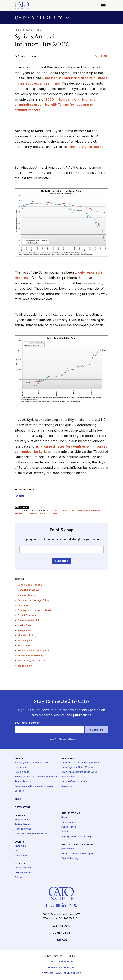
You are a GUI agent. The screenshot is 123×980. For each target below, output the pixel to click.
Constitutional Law (28, 590)
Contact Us (61, 933)
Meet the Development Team (31, 834)
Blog (18, 799)
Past (17, 851)
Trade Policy (25, 666)
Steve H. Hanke (27, 56)
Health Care (25, 625)
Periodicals (70, 759)
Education (23, 605)
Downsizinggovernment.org (61, 973)
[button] (61, 17)
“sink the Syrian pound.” (86, 147)
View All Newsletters (62, 739)
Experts (20, 864)
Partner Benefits (24, 824)
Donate (20, 816)
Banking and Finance (30, 585)
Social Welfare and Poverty (33, 650)
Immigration (24, 630)
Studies (66, 832)
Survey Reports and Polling (77, 837)
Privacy (62, 940)
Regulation (24, 646)
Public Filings (69, 827)
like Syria (40, 452)
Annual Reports (23, 782)
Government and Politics (32, 620)
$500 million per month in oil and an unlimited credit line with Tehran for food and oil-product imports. (55, 105)
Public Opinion (26, 640)
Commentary (69, 822)
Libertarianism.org (62, 962)
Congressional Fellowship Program (34, 786)
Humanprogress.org (61, 968)
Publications (71, 814)
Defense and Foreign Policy (33, 600)
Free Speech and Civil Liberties (35, 610)
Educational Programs (78, 845)
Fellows (19, 877)
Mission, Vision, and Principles (31, 763)
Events (20, 842)
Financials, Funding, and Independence (36, 777)
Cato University (70, 858)
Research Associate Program (78, 854)
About (19, 759)
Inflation (20, 496)
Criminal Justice (27, 595)
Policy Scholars (23, 868)
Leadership (21, 767)
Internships (68, 849)
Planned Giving (23, 829)
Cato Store (23, 807)
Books (65, 818)
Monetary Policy (27, 635)
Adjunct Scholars (24, 873)
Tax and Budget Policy (30, 656)
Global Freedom (27, 615)
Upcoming (20, 846)
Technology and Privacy (31, 661)
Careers (19, 791)
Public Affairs (22, 772)
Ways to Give (22, 820)
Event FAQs (21, 856)
